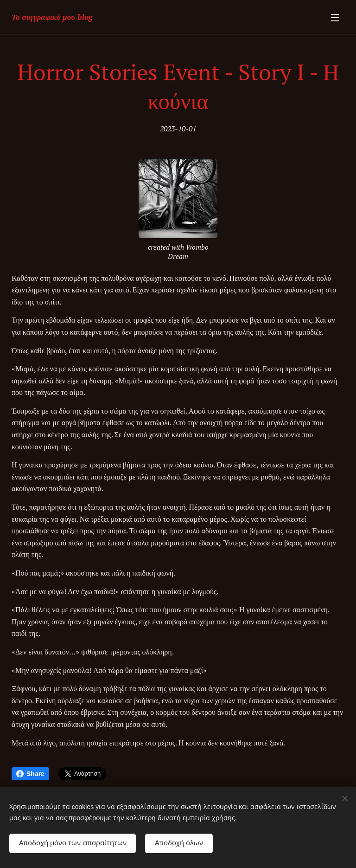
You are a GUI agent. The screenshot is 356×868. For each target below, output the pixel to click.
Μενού (335, 18)
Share (30, 774)
